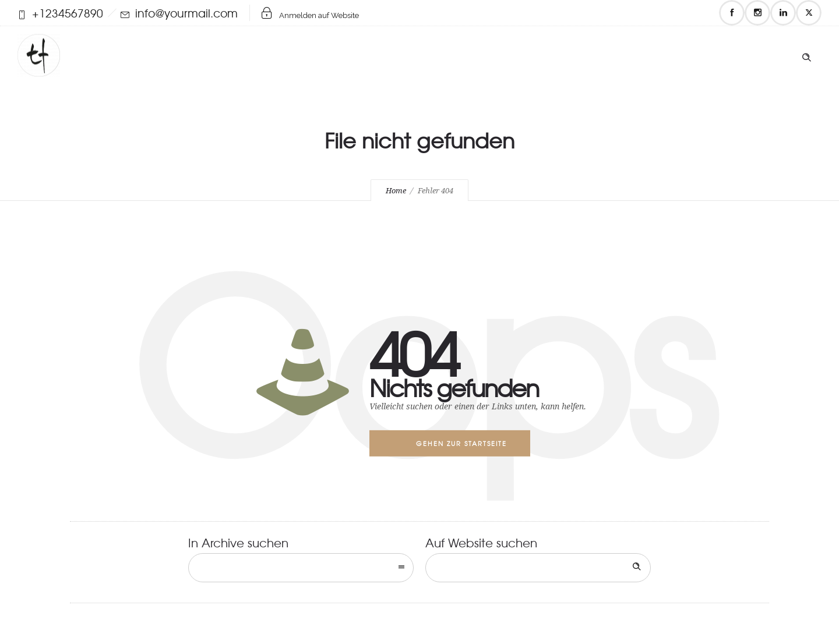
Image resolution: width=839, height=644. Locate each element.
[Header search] (806, 55)
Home (396, 191)
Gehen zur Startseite (461, 443)
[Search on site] (538, 568)
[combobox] (301, 568)
